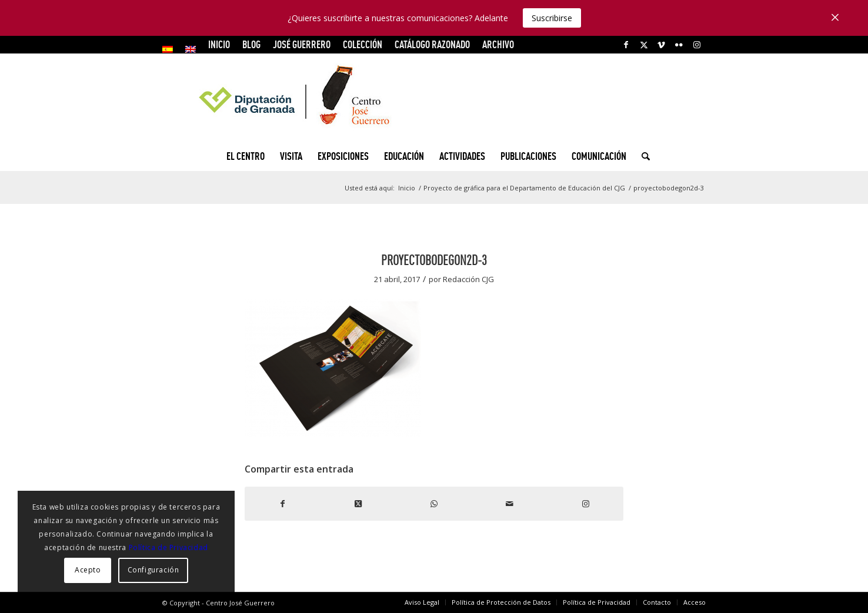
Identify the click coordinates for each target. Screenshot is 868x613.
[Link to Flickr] (679, 45)
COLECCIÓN (363, 44)
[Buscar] (642, 156)
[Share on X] (358, 504)
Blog (251, 44)
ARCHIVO (498, 44)
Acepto (88, 570)
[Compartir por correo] (510, 504)
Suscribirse (552, 18)
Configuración (153, 570)
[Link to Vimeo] (661, 45)
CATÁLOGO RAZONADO (432, 44)
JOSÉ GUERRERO (302, 44)
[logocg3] (434, 98)
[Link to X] (644, 45)
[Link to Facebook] (626, 45)
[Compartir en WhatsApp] (434, 504)
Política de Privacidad (168, 547)
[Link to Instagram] (697, 45)
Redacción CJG (468, 279)
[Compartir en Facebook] (283, 504)
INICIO (219, 44)
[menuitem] (171, 49)
